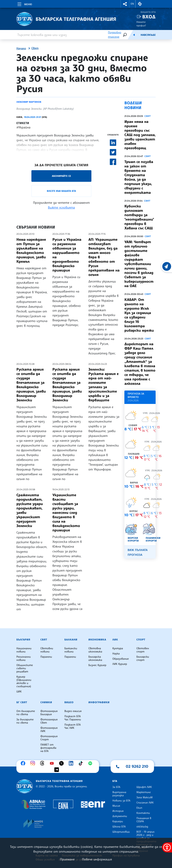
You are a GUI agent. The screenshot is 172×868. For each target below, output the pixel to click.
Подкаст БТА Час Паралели (73, 718)
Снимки (46, 702)
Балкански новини (71, 650)
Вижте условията (61, 207)
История (118, 811)
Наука (116, 654)
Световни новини (47, 650)
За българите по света (25, 721)
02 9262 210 (137, 766)
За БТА (116, 787)
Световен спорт (143, 650)
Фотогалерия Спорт (49, 738)
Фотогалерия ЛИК (49, 730)
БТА (115, 781)
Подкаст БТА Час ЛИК (72, 726)
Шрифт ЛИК (144, 787)
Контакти (143, 813)
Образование (121, 659)
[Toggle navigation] (24, 4)
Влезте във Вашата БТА (61, 191)
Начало (21, 49)
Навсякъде (148, 35)
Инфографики (99, 702)
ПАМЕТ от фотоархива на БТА (48, 748)
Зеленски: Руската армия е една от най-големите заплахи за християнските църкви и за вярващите (103, 385)
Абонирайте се (61, 176)
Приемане (67, 859)
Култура (118, 648)
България (23, 640)
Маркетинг (143, 792)
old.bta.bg (142, 827)
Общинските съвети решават (25, 668)
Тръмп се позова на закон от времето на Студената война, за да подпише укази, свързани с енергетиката (139, 177)
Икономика (97, 640)
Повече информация (97, 859)
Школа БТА (119, 827)
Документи (120, 816)
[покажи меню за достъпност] (167, 847)
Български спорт (143, 658)
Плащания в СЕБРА (144, 820)
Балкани (71, 640)
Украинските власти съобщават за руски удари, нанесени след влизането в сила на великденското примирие (66, 513)
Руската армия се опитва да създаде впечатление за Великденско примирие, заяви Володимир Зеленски (31, 385)
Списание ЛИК (145, 803)
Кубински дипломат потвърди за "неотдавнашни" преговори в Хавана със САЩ (139, 217)
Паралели (46, 657)
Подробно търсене (115, 35)
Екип (139, 808)
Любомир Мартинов (29, 102)
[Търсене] (125, 35)
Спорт (141, 640)
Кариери (118, 821)
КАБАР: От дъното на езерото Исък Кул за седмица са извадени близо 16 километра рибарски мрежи (139, 315)
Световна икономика (95, 650)
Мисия (116, 806)
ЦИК (19, 692)
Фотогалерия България (49, 713)
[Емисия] (134, 35)
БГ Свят (22, 702)
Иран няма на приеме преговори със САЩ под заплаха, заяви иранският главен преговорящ (140, 135)
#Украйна (23, 127)
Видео (69, 702)
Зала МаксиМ (144, 797)
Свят (35, 48)
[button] (125, 4)
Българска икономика (95, 658)
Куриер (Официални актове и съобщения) (24, 682)
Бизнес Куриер (97, 665)
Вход (149, 17)
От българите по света (26, 713)
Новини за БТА (121, 801)
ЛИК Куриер (120, 664)
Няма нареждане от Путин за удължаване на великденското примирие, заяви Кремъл (31, 251)
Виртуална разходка (119, 794)
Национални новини (24, 650)
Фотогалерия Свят (49, 721)
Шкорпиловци (121, 832)
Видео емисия (73, 711)
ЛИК (115, 640)
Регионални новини (23, 658)
